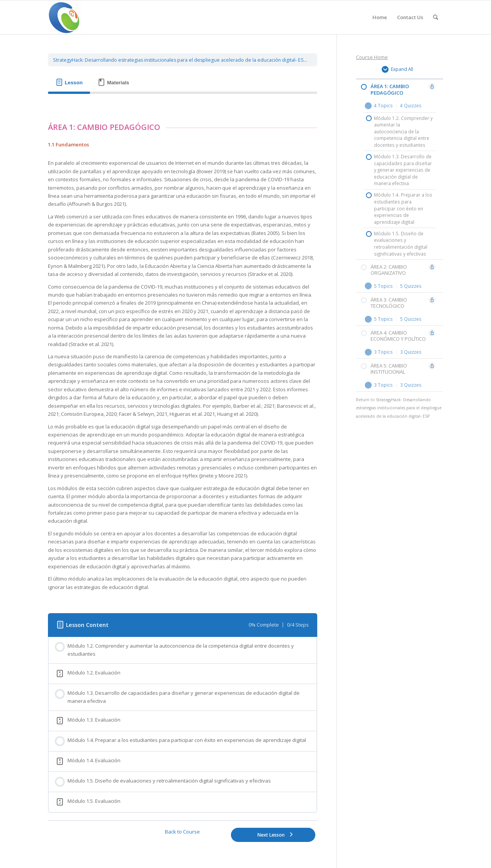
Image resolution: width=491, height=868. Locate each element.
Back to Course (182, 832)
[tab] (69, 83)
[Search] (436, 17)
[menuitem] (380, 17)
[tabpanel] (183, 350)
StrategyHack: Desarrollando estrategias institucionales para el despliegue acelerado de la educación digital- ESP (180, 60)
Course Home (372, 57)
